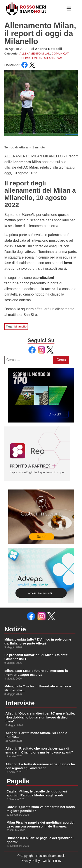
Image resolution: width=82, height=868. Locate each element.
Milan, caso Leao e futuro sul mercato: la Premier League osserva (36, 673)
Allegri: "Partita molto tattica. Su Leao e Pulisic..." (36, 735)
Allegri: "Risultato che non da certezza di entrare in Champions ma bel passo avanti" (39, 750)
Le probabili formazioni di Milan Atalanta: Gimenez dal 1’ (36, 657)
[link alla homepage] (26, 8)
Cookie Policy (52, 861)
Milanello (21, 327)
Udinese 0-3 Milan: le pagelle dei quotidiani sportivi (40, 840)
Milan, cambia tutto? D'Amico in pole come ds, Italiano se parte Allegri (38, 641)
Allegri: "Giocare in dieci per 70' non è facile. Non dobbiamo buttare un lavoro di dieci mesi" (40, 717)
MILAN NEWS (53, 58)
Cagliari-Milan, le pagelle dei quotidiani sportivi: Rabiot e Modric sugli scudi (37, 793)
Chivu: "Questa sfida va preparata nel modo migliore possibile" (41, 809)
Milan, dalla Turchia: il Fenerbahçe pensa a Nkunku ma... (38, 688)
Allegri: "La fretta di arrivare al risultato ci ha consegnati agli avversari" (40, 766)
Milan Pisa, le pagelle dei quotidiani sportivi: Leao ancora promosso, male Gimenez (41, 824)
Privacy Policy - (31, 861)
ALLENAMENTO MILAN (35, 54)
